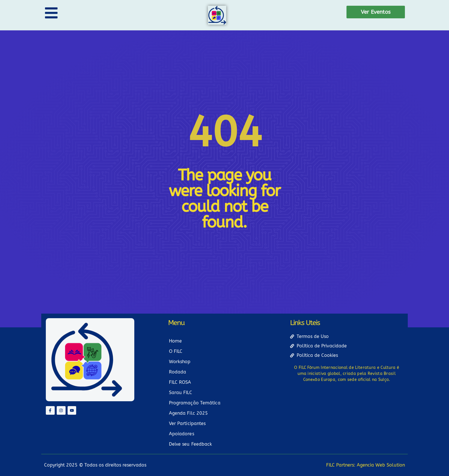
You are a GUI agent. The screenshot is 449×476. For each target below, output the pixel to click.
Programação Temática (195, 403)
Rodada (178, 372)
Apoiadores (182, 434)
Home (175, 341)
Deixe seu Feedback (191, 444)
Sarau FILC (181, 393)
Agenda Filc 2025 (189, 413)
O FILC (176, 351)
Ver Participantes (187, 423)
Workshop (180, 362)
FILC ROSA (180, 382)
